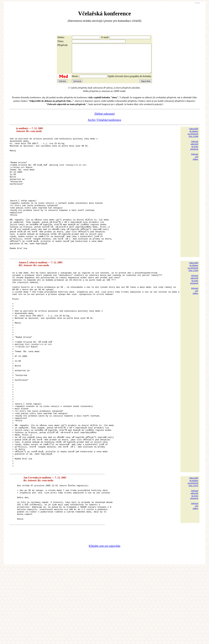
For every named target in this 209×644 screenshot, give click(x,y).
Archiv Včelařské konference (104, 126)
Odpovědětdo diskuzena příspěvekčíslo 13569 (193, 296)
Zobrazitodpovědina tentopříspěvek (194, 151)
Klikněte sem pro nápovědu (104, 623)
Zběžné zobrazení (104, 119)
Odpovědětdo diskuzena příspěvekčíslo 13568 (193, 138)
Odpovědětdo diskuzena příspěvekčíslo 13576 (193, 551)
